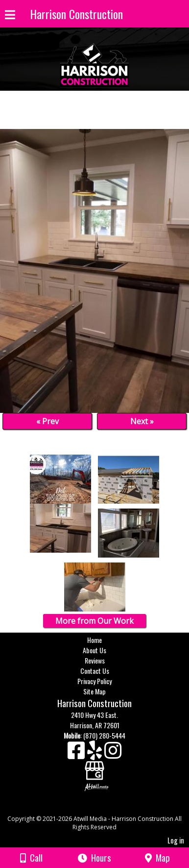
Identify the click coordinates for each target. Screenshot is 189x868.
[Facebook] (77, 754)
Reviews (95, 660)
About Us (94, 650)
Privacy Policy (94, 681)
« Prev (47, 421)
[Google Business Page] (94, 767)
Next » (142, 421)
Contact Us (95, 671)
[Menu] (10, 16)
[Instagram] (113, 754)
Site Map (94, 691)
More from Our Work (94, 621)
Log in (176, 840)
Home (94, 640)
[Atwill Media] (103, 808)
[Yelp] (96, 754)
